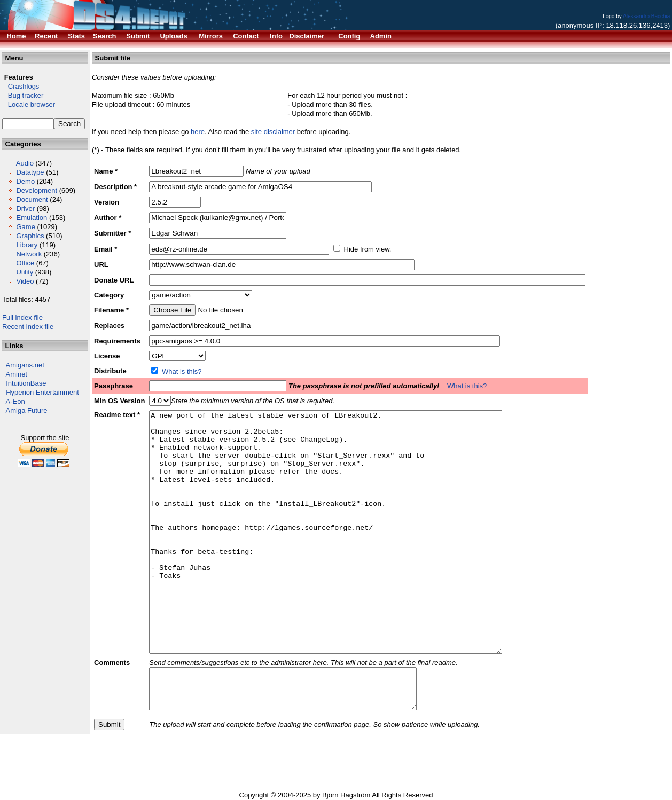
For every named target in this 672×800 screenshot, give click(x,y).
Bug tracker (23, 95)
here (198, 132)
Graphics (30, 236)
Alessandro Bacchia (646, 16)
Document (32, 199)
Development (37, 190)
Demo (25, 181)
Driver (25, 209)
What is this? (182, 371)
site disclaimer (273, 132)
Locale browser (29, 104)
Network (29, 254)
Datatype (30, 172)
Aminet (17, 374)
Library (27, 245)
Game (25, 227)
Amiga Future (27, 410)
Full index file (22, 317)
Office (25, 263)
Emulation (32, 218)
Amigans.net (25, 365)
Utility (25, 272)
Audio (25, 163)
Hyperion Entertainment (42, 392)
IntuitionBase (26, 383)
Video (25, 281)
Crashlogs (21, 86)
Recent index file (28, 327)
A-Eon (15, 401)
